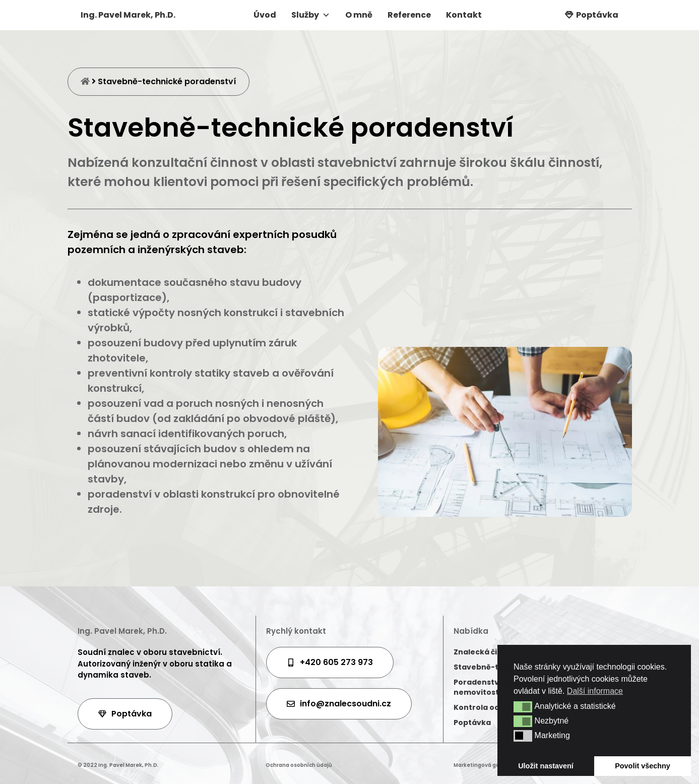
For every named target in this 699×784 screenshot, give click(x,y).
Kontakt (464, 15)
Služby (311, 15)
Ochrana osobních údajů (299, 765)
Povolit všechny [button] (643, 766)
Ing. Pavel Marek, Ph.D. (128, 15)
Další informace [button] (595, 691)
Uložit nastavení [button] (546, 766)
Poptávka (597, 15)
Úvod (265, 15)
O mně (359, 15)
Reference (409, 15)
